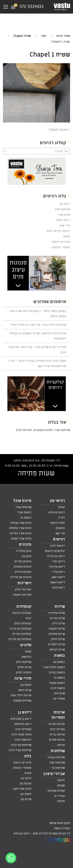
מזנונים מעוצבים (43, 430)
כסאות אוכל (24, 512)
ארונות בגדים (57, 734)
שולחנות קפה (57, 763)
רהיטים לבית (58, 546)
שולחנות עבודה (56, 757)
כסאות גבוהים (57, 672)
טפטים (61, 785)
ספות (28, 652)
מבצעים (60, 528)
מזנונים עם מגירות (21, 577)
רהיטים (59, 539)
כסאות (59, 656)
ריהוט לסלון (63, 220)
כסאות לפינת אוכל (54, 667)
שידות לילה (58, 623)
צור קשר (60, 533)
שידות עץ (26, 799)
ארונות (61, 745)
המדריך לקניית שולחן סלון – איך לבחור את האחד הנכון (37, 350)
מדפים (61, 801)
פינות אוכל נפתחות (20, 528)
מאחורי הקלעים (61, 247)
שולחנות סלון (62, 209)
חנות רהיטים (58, 523)
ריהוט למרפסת (23, 724)
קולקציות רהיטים (55, 551)
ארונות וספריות (58, 715)
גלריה (62, 518)
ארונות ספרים (57, 740)
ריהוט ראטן (58, 577)
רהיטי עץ (65, 204)
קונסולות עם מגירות (20, 639)
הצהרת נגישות (62, 828)
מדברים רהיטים (61, 242)
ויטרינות (24, 583)
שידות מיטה (25, 690)
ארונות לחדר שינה (21, 695)
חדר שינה (65, 226)
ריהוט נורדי (58, 572)
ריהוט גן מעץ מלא (21, 719)
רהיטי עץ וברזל (56, 556)
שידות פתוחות (57, 634)
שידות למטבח (57, 629)
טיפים (67, 236)
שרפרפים (59, 693)
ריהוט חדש (59, 588)
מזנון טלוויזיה (24, 551)
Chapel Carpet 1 (59, 130)
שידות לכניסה (57, 650)
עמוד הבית (63, 36)
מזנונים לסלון (24, 672)
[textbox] (36, 151)
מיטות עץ (26, 685)
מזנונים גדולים (23, 572)
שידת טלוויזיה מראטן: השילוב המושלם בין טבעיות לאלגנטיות (38, 336)
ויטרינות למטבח (22, 595)
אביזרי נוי (59, 796)
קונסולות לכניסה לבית (22, 616)
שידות (60, 607)
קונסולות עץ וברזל (21, 629)
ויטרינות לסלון (24, 430)
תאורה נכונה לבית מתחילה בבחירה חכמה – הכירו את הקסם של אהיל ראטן (37, 363)
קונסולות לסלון (23, 623)
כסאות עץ (59, 662)
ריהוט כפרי (58, 561)
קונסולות (24, 607)
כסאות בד (59, 678)
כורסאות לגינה (23, 740)
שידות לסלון (58, 639)
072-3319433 (32, 7)
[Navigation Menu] (6, 7)
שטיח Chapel (22, 36)
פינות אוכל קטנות (21, 539)
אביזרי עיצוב (54, 774)
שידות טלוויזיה (57, 613)
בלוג (28, 756)
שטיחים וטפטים (22, 701)
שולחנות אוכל (62, 430)
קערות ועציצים (56, 791)
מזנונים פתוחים (22, 567)
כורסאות (26, 657)
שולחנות (58, 751)
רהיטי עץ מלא (57, 512)
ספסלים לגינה (23, 729)
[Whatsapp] (11, 858)
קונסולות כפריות (22, 634)
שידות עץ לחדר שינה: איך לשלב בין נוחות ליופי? (38, 325)
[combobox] (36, 151)
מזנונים (25, 545)
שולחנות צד (58, 768)
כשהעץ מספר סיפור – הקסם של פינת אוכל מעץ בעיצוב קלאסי (38, 314)
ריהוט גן (25, 712)
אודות (62, 507)
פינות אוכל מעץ (22, 789)
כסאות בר (26, 518)
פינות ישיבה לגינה (21, 734)
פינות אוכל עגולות (21, 523)
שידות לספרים (57, 644)
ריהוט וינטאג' (57, 582)
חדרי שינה (23, 678)
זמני (44, 36)
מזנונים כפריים (23, 561)
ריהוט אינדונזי (57, 567)
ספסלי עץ (59, 699)
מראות (61, 780)
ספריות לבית (57, 729)
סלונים (26, 645)
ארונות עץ (26, 784)
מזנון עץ (27, 556)
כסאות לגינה (58, 688)
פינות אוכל (64, 215)
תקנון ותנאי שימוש (60, 823)
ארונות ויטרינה (57, 724)
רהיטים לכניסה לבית (58, 231)
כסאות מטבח (57, 683)
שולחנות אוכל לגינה (20, 750)
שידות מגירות (57, 618)
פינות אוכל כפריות (21, 533)
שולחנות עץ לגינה (21, 745)
